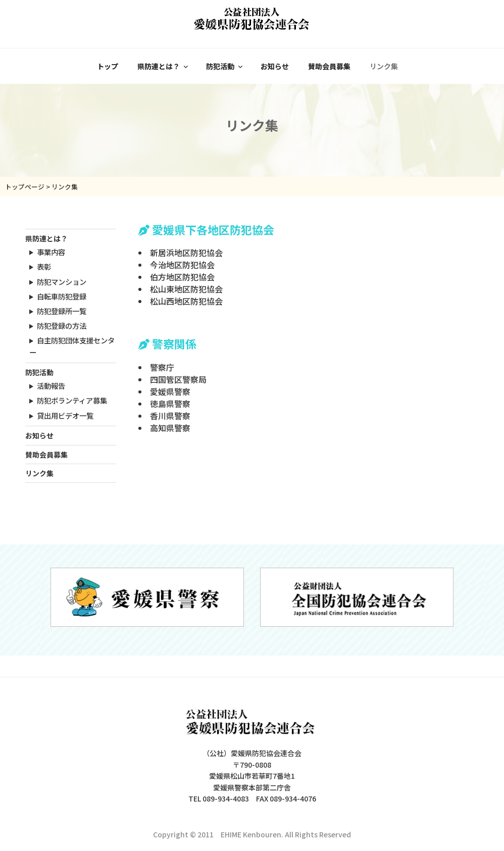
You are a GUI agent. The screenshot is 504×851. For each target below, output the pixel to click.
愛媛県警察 (170, 391)
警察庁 (162, 367)
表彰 (44, 266)
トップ (108, 66)
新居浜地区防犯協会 (186, 253)
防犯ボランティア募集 (72, 400)
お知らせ (275, 66)
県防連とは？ (163, 66)
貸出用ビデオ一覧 (65, 415)
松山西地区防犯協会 (186, 301)
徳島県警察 (170, 404)
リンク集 (384, 66)
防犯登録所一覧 (62, 311)
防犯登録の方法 (62, 326)
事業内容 (51, 252)
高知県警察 (170, 428)
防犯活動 (225, 66)
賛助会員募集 (329, 66)
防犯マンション (62, 282)
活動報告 (51, 386)
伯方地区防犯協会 (182, 277)
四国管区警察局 (178, 379)
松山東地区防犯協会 (186, 289)
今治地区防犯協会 (182, 265)
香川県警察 (170, 416)
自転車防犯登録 (62, 296)
